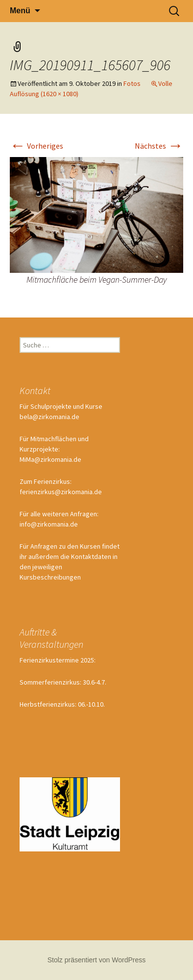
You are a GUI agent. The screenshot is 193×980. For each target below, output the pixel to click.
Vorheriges (36, 146)
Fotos (132, 83)
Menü (20, 11)
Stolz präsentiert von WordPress (97, 960)
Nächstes (159, 146)
